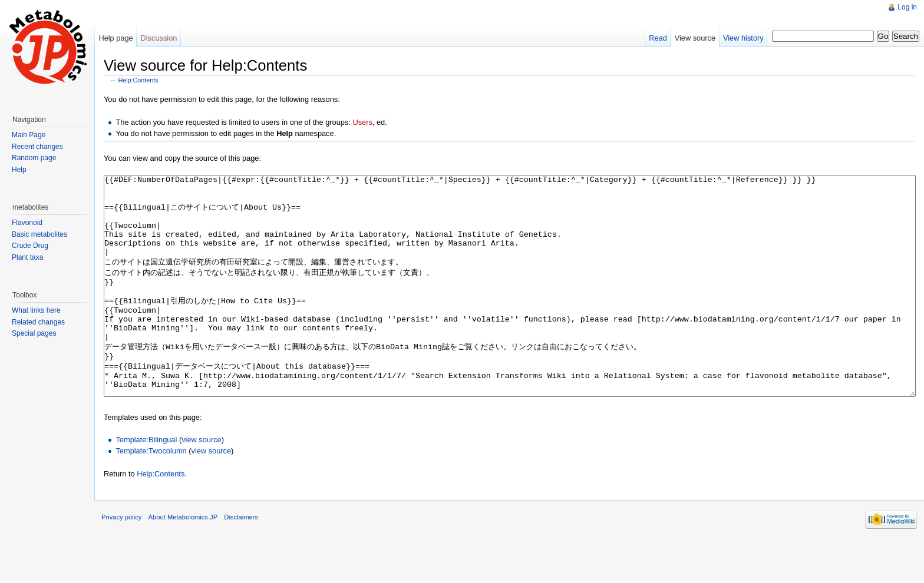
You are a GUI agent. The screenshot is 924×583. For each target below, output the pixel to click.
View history (743, 38)
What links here (36, 310)
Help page (115, 38)
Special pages (34, 333)
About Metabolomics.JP (183, 561)
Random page (34, 158)
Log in (907, 7)
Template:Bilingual (146, 484)
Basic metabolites (39, 234)
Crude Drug (30, 246)
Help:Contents (138, 80)
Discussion (159, 38)
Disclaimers (241, 561)
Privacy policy (121, 561)
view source (202, 484)
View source (695, 38)
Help (19, 170)
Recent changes (37, 147)
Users (362, 122)
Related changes (38, 322)
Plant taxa (27, 257)
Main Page (29, 135)
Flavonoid (27, 223)
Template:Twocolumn (151, 495)
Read (658, 38)
